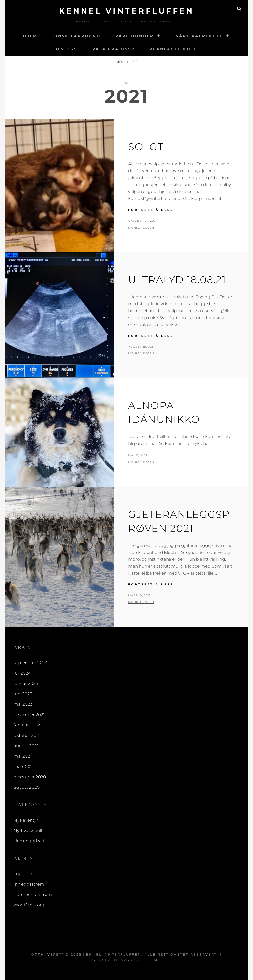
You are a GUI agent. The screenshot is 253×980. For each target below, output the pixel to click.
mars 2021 (24, 767)
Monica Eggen (141, 228)
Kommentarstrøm (33, 895)
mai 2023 (23, 704)
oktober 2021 (27, 735)
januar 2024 (26, 683)
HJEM (30, 36)
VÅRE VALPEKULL (200, 36)
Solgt (146, 147)
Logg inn (23, 874)
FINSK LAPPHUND (76, 36)
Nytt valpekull (28, 831)
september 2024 (31, 663)
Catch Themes (146, 960)
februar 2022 (27, 725)
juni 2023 (23, 694)
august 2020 (27, 787)
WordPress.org (29, 905)
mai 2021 (23, 756)
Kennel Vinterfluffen (126, 11)
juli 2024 (22, 673)
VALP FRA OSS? (114, 49)
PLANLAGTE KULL (173, 49)
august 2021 (26, 746)
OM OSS (67, 49)
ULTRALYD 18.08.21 (177, 280)
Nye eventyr (26, 820)
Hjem (120, 62)
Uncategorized (29, 841)
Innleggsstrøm (29, 884)
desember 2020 (30, 777)
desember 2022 (30, 715)
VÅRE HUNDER (135, 36)
